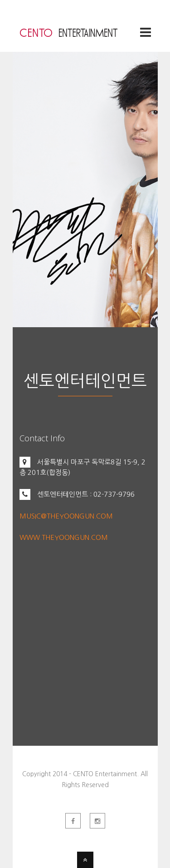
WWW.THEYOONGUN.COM (64, 537)
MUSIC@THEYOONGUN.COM (66, 516)
